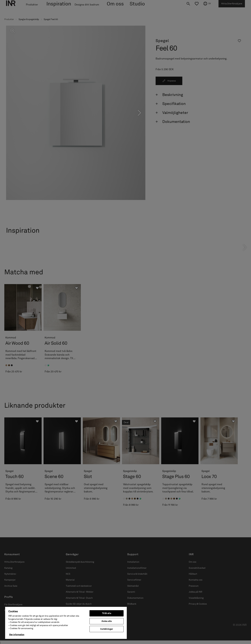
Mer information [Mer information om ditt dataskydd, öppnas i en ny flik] (17, 635)
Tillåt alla (106, 613)
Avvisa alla (107, 621)
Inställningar (107, 629)
